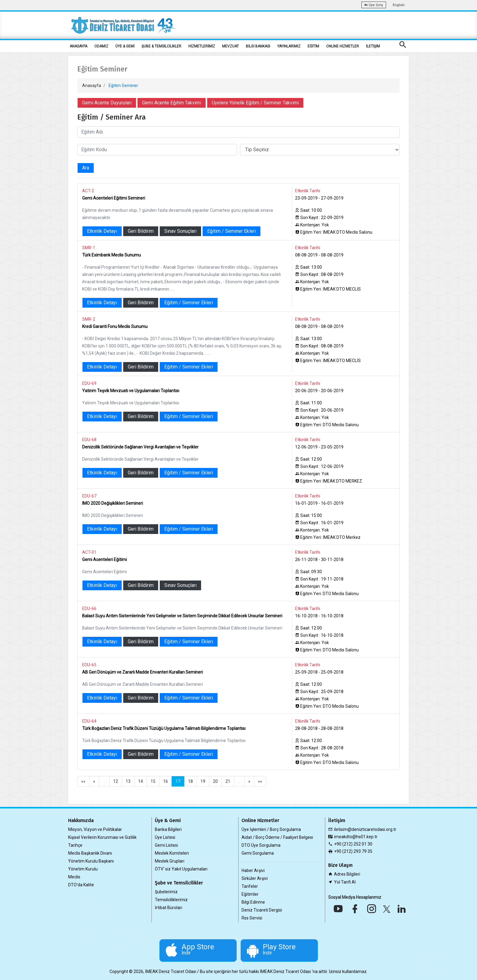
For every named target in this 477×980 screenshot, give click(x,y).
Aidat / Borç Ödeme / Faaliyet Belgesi (277, 837)
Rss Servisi (252, 918)
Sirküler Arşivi (255, 878)
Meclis (74, 877)
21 (228, 781)
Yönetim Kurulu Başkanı (91, 861)
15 (153, 781)
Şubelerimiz (166, 892)
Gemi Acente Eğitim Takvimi (172, 103)
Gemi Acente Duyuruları (107, 103)
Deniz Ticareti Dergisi (262, 910)
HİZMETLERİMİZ (202, 46)
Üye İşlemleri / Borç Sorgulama (271, 829)
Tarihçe (75, 845)
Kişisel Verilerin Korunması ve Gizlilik (102, 837)
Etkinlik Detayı (102, 231)
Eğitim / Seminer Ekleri (232, 231)
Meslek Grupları (170, 861)
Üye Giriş (374, 5)
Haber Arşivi (253, 870)
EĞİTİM (313, 46)
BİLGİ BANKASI (258, 46)
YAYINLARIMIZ (289, 46)
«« (83, 781)
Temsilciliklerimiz (171, 900)
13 (128, 781)
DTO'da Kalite (81, 885)
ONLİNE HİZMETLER (343, 46)
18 (190, 781)
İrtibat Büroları (169, 908)
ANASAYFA (78, 46)
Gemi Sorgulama (258, 853)
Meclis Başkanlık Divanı (90, 853)
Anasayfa (92, 85)
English (399, 5)
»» (260, 781)
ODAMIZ (101, 46)
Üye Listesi (165, 837)
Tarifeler (250, 886)
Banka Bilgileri (168, 829)
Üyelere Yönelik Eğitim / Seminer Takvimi (255, 103)
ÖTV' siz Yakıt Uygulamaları (181, 869)
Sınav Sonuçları (180, 231)
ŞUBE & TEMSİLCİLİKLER (161, 46)
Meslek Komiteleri (172, 853)
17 (178, 781)
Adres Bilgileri (347, 874)
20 (215, 781)
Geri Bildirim (141, 231)
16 (165, 781)
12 (116, 781)
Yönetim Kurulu (83, 869)
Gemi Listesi (166, 845)
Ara (86, 168)
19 (203, 781)
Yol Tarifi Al (345, 882)
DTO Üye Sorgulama (261, 845)
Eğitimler (250, 894)
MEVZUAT (230, 46)
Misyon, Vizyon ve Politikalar (95, 829)
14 (141, 781)
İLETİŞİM (373, 46)
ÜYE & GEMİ (125, 46)
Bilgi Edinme (253, 902)
